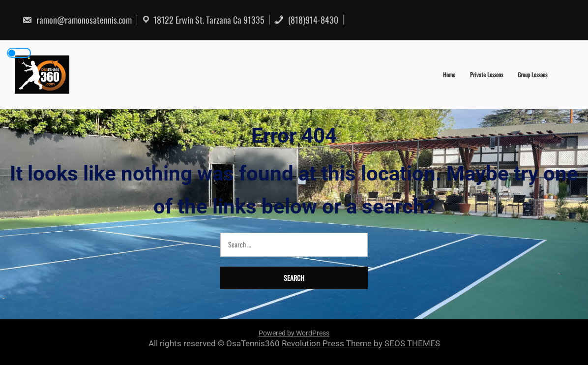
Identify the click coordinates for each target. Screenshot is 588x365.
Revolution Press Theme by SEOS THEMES (361, 343)
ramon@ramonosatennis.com (77, 20)
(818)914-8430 (306, 20)
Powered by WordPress (294, 333)
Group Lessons (532, 75)
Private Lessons (486, 75)
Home (449, 75)
